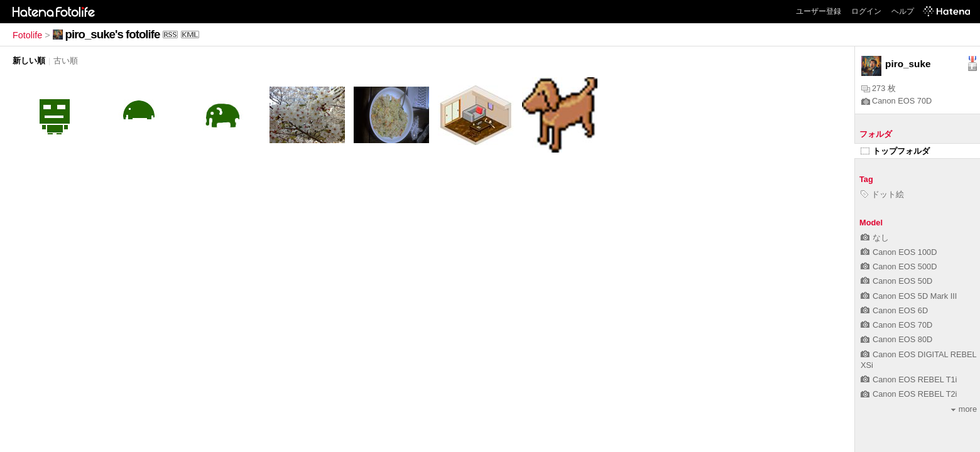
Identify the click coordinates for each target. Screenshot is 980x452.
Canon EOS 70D (896, 101)
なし (875, 238)
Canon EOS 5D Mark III (909, 296)
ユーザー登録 (819, 11)
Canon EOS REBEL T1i (909, 379)
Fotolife (27, 35)
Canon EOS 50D (896, 281)
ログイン (866, 11)
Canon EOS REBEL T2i (909, 394)
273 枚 (879, 88)
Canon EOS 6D (894, 310)
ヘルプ (903, 11)
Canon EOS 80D (896, 339)
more (964, 409)
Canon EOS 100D (899, 252)
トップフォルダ (895, 151)
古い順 (66, 61)
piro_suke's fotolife (113, 34)
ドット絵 (882, 194)
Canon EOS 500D (899, 266)
